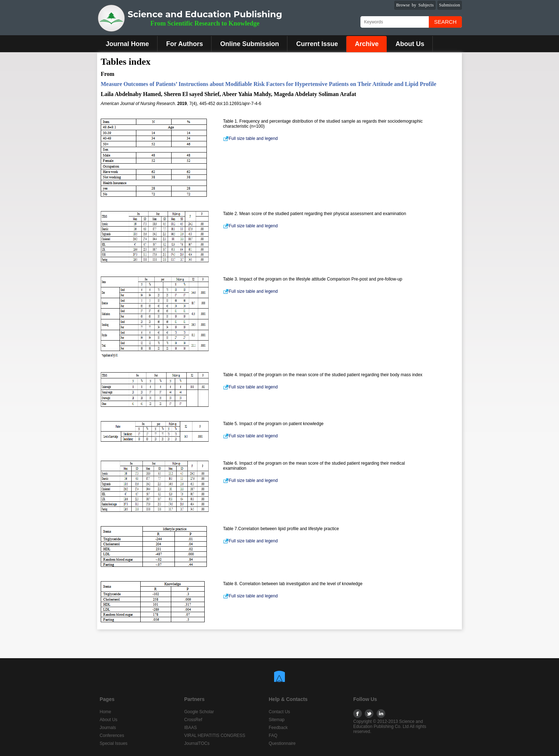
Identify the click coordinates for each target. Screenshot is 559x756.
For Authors (185, 44)
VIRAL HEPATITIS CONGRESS (215, 735)
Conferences (112, 735)
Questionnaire (282, 743)
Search (446, 22)
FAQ (273, 735)
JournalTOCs (197, 743)
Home (105, 712)
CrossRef (193, 720)
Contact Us (279, 712)
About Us (410, 44)
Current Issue (317, 44)
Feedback (278, 728)
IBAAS (190, 728)
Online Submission (249, 44)
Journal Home (127, 44)
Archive (367, 44)
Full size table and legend (250, 138)
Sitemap (277, 720)
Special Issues (113, 743)
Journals (108, 728)
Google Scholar (199, 712)
